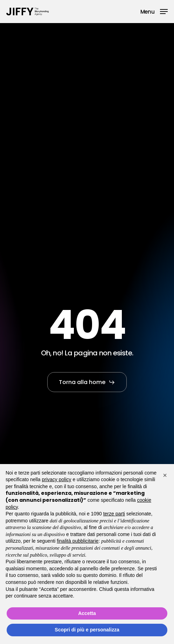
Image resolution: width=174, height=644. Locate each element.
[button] (154, 11)
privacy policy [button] (57, 479)
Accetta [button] (87, 613)
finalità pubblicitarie (78, 541)
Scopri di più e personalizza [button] (87, 630)
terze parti (114, 514)
